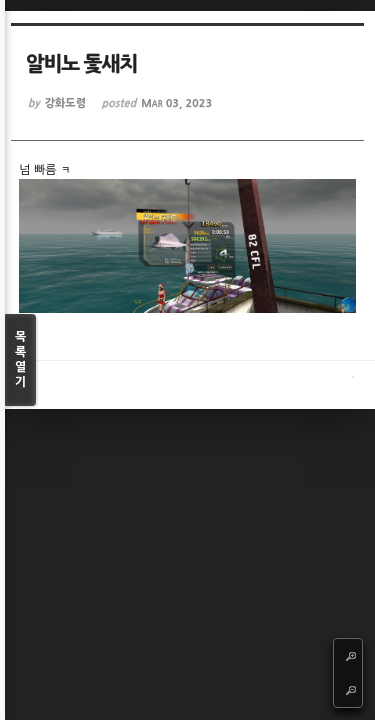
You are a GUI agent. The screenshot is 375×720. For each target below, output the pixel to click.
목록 (20, 360)
